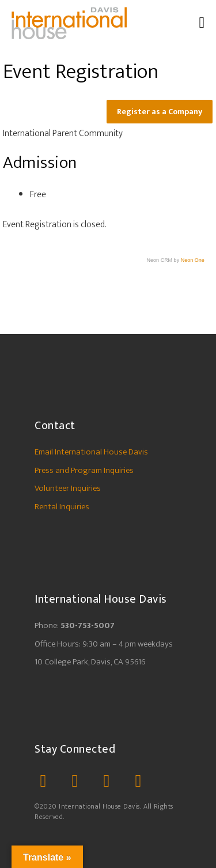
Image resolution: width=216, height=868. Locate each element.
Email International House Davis (91, 452)
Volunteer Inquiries (68, 488)
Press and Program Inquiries (84, 470)
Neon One (193, 260)
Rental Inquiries (62, 507)
